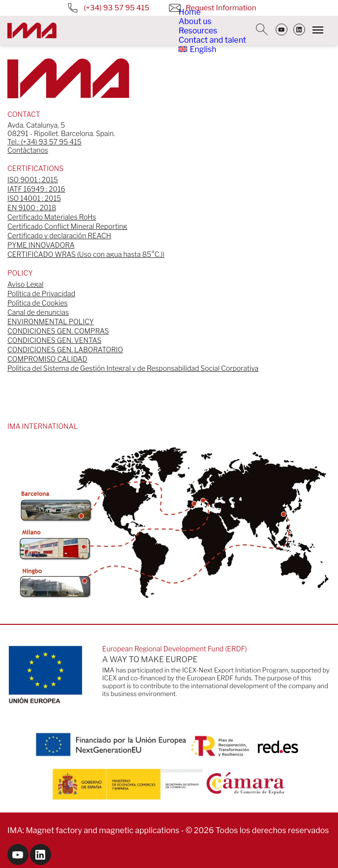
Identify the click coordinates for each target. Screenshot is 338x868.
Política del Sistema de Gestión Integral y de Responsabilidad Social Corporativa (133, 368)
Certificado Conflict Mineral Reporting (67, 226)
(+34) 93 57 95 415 (108, 8)
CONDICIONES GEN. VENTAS (54, 340)
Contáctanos (28, 150)
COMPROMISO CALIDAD (47, 359)
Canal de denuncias (38, 312)
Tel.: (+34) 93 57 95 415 (44, 142)
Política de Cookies (38, 303)
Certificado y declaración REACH (59, 236)
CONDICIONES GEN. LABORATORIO (65, 350)
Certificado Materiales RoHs (52, 217)
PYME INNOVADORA (41, 245)
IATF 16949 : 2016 (36, 189)
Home (189, 12)
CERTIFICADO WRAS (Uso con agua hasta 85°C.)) (86, 254)
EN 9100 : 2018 (32, 208)
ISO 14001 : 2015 (34, 198)
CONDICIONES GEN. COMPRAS (58, 331)
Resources (198, 31)
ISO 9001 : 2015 (33, 180)
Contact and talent (212, 40)
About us (195, 21)
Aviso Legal (26, 284)
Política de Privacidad (41, 294)
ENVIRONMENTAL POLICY (51, 322)
